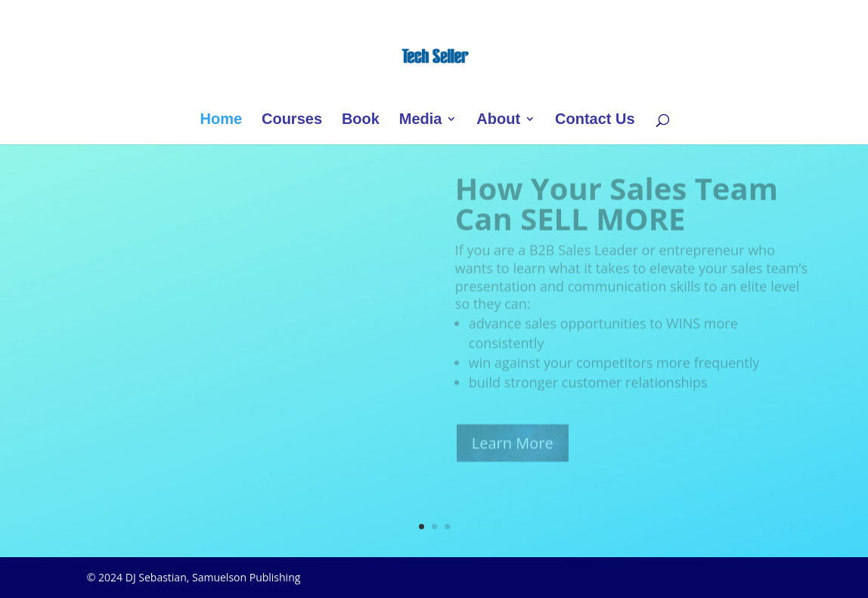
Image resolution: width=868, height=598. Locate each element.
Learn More (513, 450)
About (498, 120)
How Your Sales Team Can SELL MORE (617, 210)
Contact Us (595, 120)
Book (361, 120)
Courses (292, 120)
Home (222, 120)
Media (421, 120)
